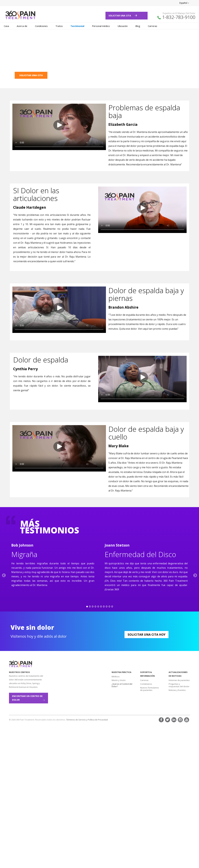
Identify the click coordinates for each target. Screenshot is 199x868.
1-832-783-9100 (179, 17)
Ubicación (123, 26)
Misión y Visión (119, 680)
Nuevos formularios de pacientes (150, 689)
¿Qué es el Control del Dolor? (122, 685)
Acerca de (22, 26)
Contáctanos (146, 684)
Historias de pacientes (179, 680)
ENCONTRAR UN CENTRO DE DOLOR (28, 698)
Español (184, 3)
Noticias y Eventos (177, 690)
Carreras (153, 26)
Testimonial (77, 26)
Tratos (59, 26)
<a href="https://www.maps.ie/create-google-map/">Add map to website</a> (75, 687)
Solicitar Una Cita (123, 16)
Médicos (116, 676)
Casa (6, 26)
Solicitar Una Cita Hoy (147, 635)
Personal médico (101, 26)
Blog (138, 26)
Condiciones (41, 26)
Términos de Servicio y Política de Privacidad (87, 720)
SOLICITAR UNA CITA (31, 75)
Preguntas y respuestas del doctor (179, 685)
